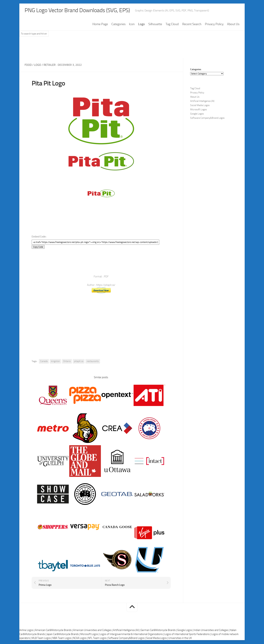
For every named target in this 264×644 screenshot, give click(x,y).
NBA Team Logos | (63, 638)
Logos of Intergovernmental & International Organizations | (132, 635)
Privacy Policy (214, 24)
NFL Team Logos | (98, 638)
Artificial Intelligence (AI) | (127, 630)
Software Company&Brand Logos (207, 118)
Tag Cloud (172, 24)
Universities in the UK (180, 638)
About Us (233, 24)
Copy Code (38, 247)
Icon (132, 24)
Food (28, 65)
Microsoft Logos (199, 110)
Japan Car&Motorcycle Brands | (63, 635)
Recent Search (192, 24)
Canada (44, 362)
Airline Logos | (27, 630)
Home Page (100, 24)
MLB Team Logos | (42, 638)
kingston (55, 362)
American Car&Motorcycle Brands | (54, 630)
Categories (118, 24)
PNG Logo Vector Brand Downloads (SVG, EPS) (84, 11)
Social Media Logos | (157, 638)
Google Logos (197, 114)
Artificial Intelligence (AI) (202, 101)
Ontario (67, 362)
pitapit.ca (79, 362)
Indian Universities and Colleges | (212, 630)
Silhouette (155, 24)
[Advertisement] (132, 49)
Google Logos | (185, 630)
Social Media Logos (200, 106)
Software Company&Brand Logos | (127, 638)
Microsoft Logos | (90, 635)
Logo (141, 24)
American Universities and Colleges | (93, 630)
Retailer (50, 65)
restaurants (93, 362)
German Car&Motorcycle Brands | (159, 630)
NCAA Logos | (81, 638)
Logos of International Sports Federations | (188, 635)
